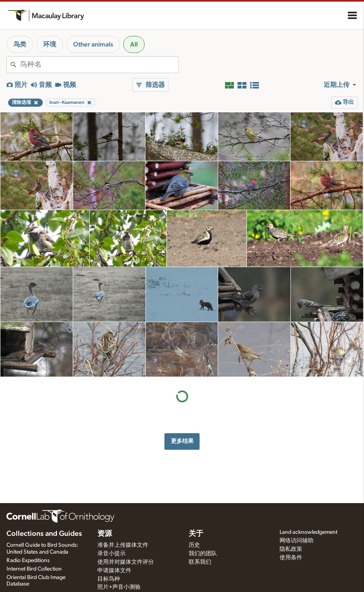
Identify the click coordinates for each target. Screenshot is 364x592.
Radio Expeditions (28, 560)
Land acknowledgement (308, 532)
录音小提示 (112, 554)
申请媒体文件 (114, 571)
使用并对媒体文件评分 (126, 562)
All (134, 44)
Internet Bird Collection (34, 569)
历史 (194, 545)
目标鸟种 (109, 579)
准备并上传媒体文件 (123, 545)
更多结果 (182, 441)
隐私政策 (291, 549)
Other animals (93, 44)
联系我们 (200, 562)
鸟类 (20, 44)
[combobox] (99, 65)
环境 (50, 44)
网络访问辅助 (297, 541)
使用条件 (291, 558)
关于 (196, 534)
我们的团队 (203, 554)
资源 (105, 534)
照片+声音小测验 (119, 587)
